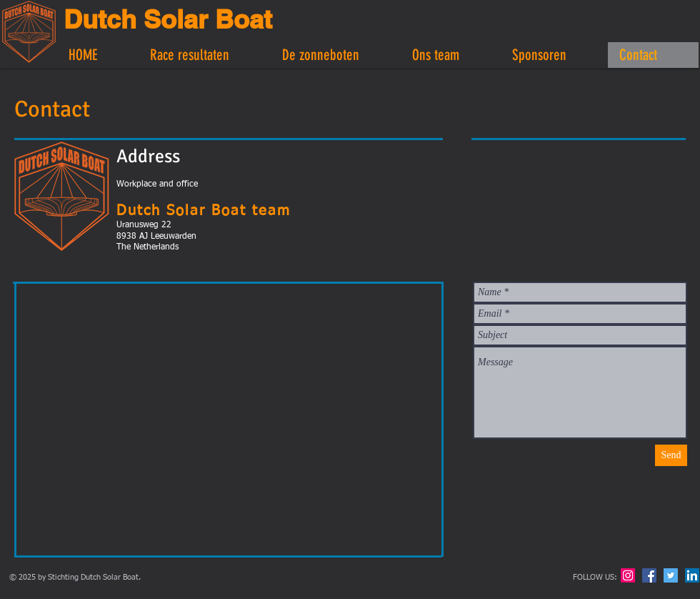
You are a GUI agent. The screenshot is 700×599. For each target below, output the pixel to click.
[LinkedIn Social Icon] (692, 575)
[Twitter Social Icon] (671, 575)
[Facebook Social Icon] (649, 575)
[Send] (671, 455)
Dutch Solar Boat (168, 19)
